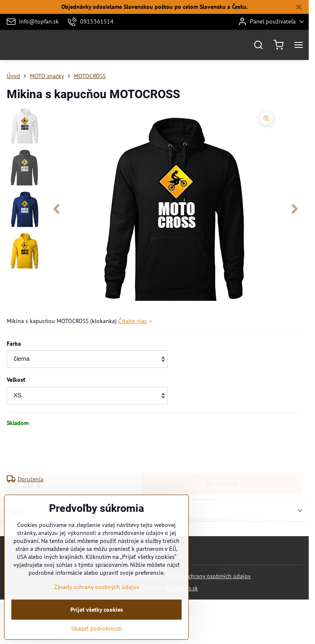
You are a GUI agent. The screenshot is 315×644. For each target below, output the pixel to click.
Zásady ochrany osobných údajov (208, 576)
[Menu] (299, 45)
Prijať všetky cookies (97, 630)
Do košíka (222, 451)
